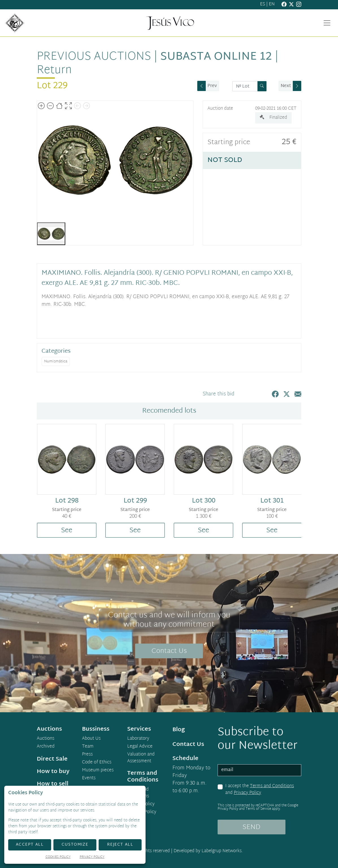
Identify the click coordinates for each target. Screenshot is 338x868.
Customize (75, 845)
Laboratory (138, 739)
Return (54, 71)
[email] (259, 770)
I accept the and (260, 790)
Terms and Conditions (272, 786)
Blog (179, 730)
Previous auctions (94, 57)
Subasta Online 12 (216, 57)
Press (87, 755)
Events (89, 778)
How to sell (53, 784)
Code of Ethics (97, 763)
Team (88, 747)
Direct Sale (52, 759)
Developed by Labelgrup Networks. (208, 851)
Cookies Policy (142, 812)
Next (286, 86)
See (67, 531)
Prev (212, 86)
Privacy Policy (247, 793)
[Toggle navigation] (327, 23)
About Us (91, 739)
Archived (46, 747)
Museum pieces (98, 770)
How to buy (53, 772)
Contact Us (169, 651)
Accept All (30, 845)
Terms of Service (258, 809)
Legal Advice (140, 747)
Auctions (45, 739)
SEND (251, 827)
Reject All (120, 845)
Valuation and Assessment (141, 758)
